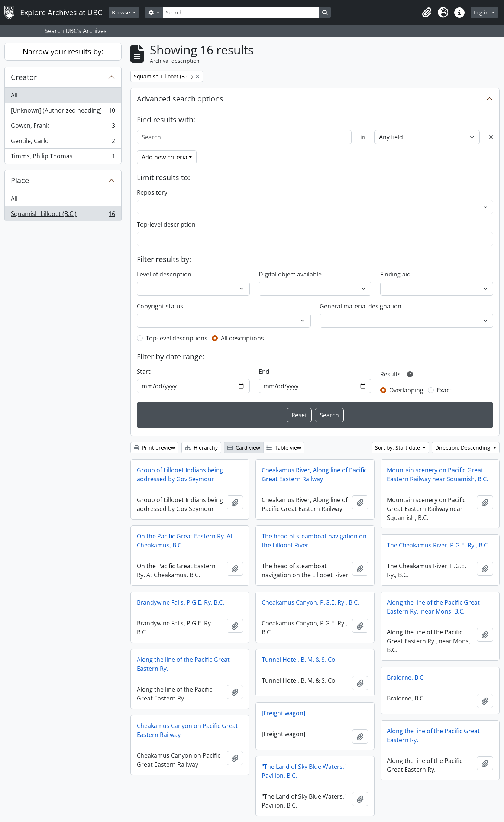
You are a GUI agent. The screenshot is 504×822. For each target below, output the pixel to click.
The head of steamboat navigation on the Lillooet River (314, 541)
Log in (482, 12)
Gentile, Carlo (63, 143)
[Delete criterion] (491, 137)
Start (144, 372)
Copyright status (160, 306)
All (14, 95)
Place (20, 180)
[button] (427, 13)
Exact (444, 390)
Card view (244, 448)
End (264, 372)
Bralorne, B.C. (406, 677)
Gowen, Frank (63, 127)
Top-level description (166, 224)
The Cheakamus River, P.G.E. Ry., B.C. (438, 545)
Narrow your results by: (63, 51)
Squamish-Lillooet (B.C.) (63, 215)
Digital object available (290, 274)
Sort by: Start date (398, 448)
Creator (24, 77)
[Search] (241, 12)
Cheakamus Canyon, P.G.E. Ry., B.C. (310, 602)
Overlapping (406, 390)
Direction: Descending (463, 448)
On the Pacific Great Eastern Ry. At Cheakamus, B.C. (185, 541)
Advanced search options (180, 99)
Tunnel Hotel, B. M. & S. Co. (299, 660)
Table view (284, 448)
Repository (152, 192)
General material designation (361, 306)
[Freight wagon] (283, 713)
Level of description (164, 274)
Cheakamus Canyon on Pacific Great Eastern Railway (187, 730)
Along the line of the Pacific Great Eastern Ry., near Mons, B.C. (433, 607)
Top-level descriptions (177, 338)
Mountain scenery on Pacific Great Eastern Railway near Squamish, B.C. (437, 475)
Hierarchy (201, 448)
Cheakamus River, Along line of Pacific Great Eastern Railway (314, 475)
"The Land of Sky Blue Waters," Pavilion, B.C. (304, 771)
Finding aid (395, 274)
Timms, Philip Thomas (63, 158)
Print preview (154, 448)
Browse (122, 12)
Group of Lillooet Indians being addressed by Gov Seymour (180, 475)
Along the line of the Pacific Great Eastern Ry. (183, 664)
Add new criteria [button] (164, 157)
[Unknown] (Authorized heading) (63, 112)
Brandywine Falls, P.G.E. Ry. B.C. (180, 602)
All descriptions (242, 338)
